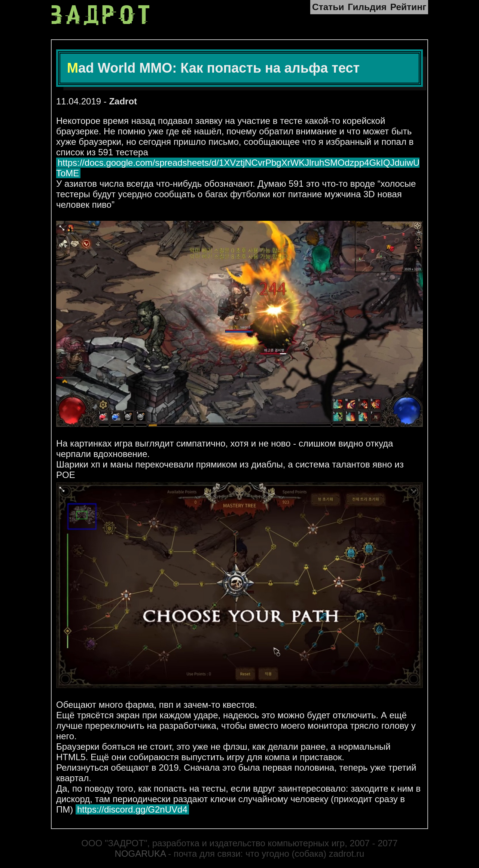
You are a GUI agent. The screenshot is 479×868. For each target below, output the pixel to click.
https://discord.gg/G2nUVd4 (132, 809)
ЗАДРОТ (102, 15)
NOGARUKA (140, 854)
